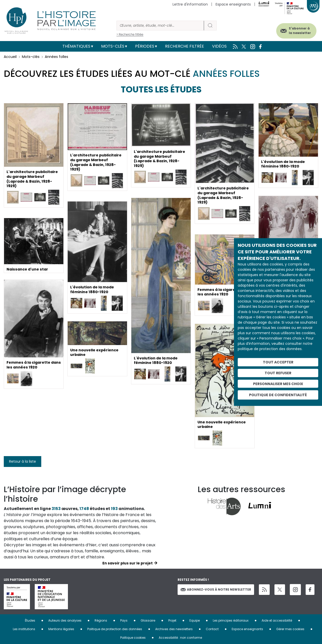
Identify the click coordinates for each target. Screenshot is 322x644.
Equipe (195, 620)
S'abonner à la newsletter (294, 30)
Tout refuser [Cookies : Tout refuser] (278, 373)
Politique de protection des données (115, 629)
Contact (212, 629)
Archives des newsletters (174, 629)
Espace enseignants (233, 4)
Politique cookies (133, 638)
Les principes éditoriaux (231, 620)
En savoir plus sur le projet (128, 563)
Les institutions (24, 629)
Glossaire (148, 620)
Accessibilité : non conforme (180, 638)
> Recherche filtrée (130, 34)
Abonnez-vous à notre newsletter (216, 589)
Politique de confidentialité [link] (278, 395)
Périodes (145, 46)
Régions (101, 620)
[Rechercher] (160, 26)
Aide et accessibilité (277, 620)
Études (30, 620)
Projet (172, 620)
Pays (124, 620)
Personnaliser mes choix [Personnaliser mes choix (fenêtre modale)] (278, 384)
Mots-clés (113, 46)
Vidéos (219, 46)
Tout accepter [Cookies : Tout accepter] (278, 362)
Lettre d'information (190, 4)
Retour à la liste (23, 461)
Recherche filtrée (185, 46)
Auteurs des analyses (65, 620)
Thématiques (76, 46)
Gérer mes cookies (290, 629)
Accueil (10, 57)
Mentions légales (61, 629)
